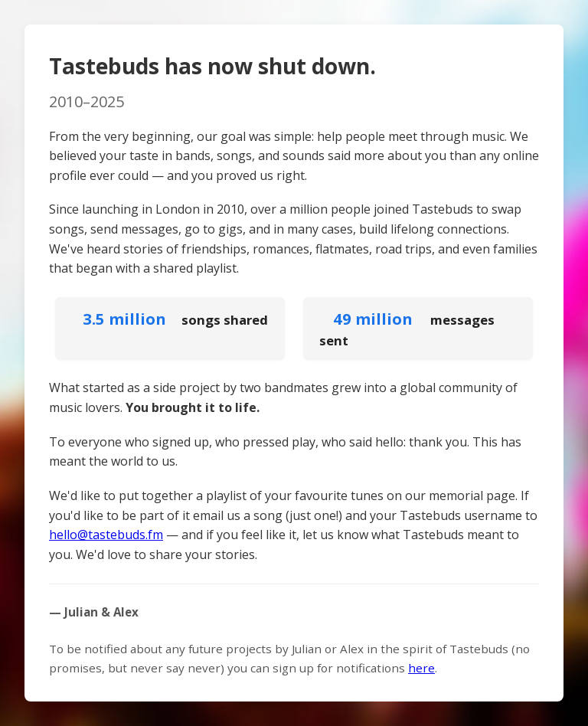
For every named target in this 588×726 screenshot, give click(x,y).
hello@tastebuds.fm (106, 535)
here (421, 668)
